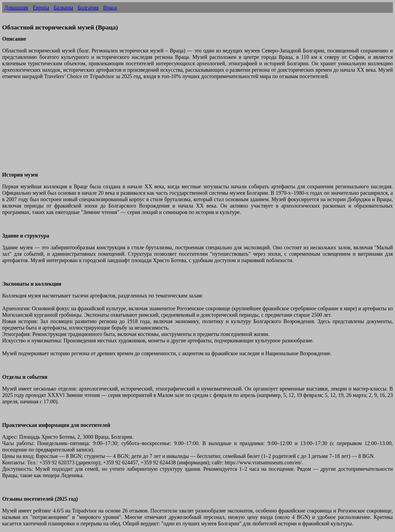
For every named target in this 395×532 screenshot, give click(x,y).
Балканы (63, 7)
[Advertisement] (163, 129)
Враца (110, 7)
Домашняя (16, 7)
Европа (41, 7)
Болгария (88, 7)
